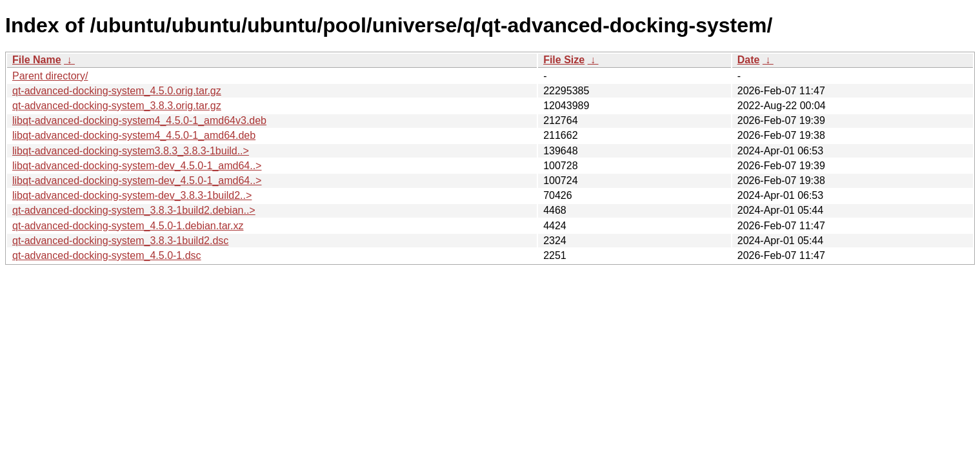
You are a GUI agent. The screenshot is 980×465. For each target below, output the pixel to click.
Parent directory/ (50, 76)
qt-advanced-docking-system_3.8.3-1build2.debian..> (134, 210)
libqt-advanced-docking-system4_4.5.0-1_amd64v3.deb (139, 120)
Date (749, 60)
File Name (37, 60)
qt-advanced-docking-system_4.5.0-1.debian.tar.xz (128, 226)
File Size (564, 60)
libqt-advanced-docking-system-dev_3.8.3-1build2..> (132, 195)
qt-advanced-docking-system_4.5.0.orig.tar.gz (117, 91)
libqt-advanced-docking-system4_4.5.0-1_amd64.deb (134, 135)
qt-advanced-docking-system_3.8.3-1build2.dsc (120, 241)
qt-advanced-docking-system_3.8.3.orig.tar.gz (117, 106)
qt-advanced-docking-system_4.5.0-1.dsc (107, 255)
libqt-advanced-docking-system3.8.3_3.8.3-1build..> (131, 151)
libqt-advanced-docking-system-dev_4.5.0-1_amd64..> (137, 166)
